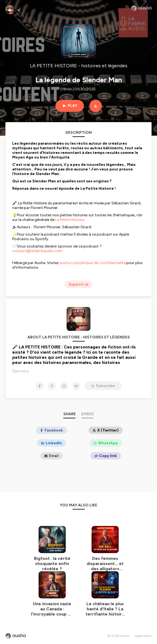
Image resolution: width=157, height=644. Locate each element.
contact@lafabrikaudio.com (37, 251)
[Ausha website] (141, 8)
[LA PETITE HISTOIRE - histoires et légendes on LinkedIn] (76, 386)
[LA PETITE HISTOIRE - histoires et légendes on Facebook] (40, 386)
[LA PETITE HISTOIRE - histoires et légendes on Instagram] (64, 386)
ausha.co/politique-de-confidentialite (92, 263)
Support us (78, 284)
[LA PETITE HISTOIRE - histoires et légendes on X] (52, 386)
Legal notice (143, 636)
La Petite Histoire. (70, 220)
